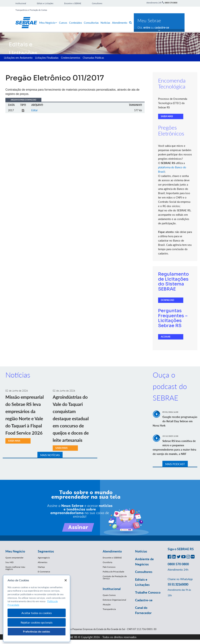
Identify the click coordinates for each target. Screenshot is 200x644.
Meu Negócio (48, 23)
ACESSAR (166, 337)
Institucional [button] (112, 589)
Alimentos (43, 562)
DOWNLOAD (167, 300)
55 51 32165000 (178, 584)
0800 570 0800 (171, 3)
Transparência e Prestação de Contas (31, 10)
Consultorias (91, 23)
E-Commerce (44, 572)
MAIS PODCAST (175, 464)
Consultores (97, 3)
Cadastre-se (144, 600)
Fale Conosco (109, 567)
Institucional (21, 3)
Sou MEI (9, 562)
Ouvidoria (107, 562)
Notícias (105, 23)
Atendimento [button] (112, 551)
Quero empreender (14, 558)
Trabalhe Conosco (148, 592)
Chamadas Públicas (93, 58)
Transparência (109, 609)
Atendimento (120, 23)
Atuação (107, 604)
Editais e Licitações (45, 3)
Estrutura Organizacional (114, 600)
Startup (41, 567)
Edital (34, 110)
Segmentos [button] (46, 551)
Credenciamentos (71, 58)
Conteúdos (76, 23)
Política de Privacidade (113, 572)
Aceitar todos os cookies (37, 613)
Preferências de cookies (37, 632)
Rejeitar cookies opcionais (37, 622)
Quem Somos (109, 595)
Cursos (63, 23)
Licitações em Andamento (18, 58)
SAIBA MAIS (167, 116)
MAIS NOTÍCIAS (50, 455)
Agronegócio (44, 558)
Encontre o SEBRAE (73, 3)
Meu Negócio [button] (15, 551)
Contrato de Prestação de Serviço (115, 577)
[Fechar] (66, 580)
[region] (37, 609)
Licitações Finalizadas (47, 58)
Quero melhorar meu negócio (15, 568)
